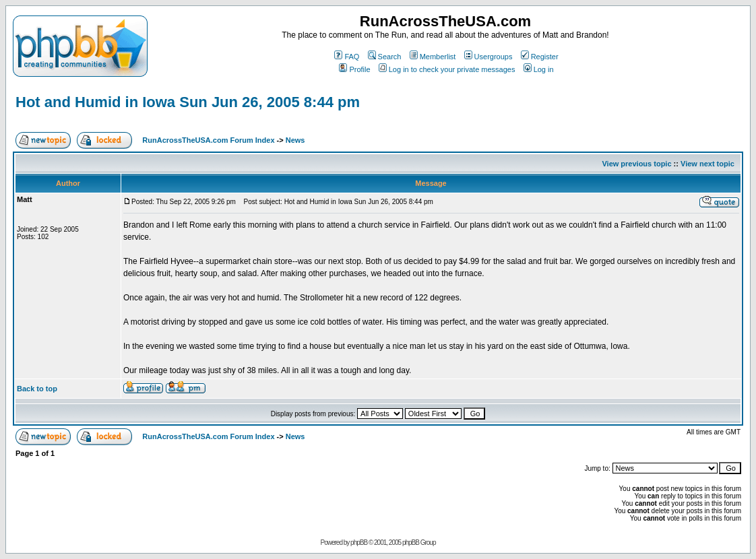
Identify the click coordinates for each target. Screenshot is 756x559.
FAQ (347, 57)
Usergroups (489, 57)
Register (540, 57)
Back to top (37, 389)
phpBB (359, 542)
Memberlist (433, 57)
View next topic (707, 164)
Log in (539, 69)
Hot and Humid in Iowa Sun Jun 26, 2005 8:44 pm (188, 102)
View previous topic (636, 164)
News (295, 140)
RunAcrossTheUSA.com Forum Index (208, 140)
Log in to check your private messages (447, 69)
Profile (354, 69)
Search (385, 57)
